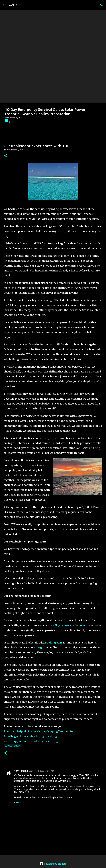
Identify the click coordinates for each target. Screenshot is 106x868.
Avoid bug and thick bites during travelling (30, 736)
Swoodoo (81, 625)
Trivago (38, 647)
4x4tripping (21, 771)
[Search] (102, 5)
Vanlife (13, 5)
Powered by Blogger (53, 864)
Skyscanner (62, 625)
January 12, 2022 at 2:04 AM (42, 771)
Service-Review (12, 746)
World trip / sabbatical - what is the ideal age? (32, 741)
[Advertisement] (53, 79)
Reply (18, 802)
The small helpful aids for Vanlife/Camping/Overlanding (39, 731)
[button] (6, 156)
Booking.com (53, 643)
